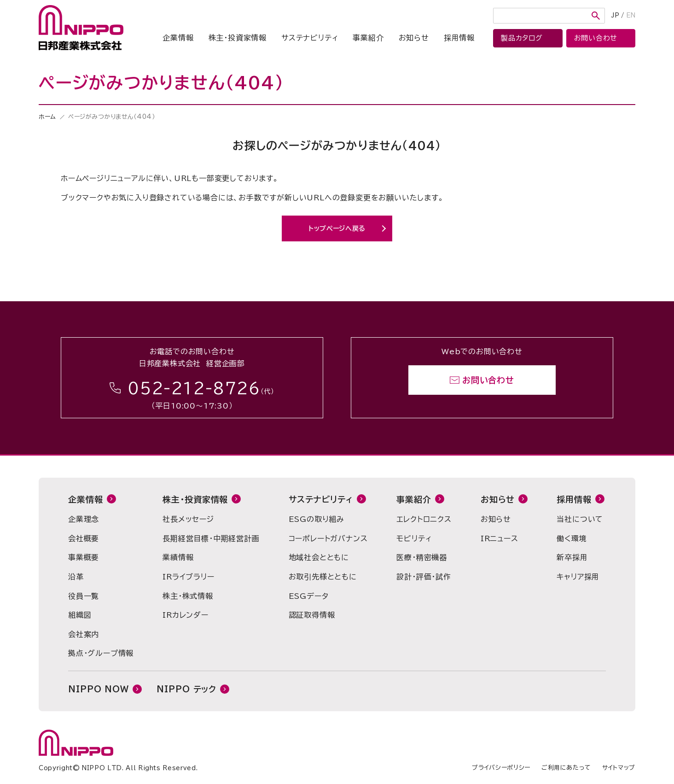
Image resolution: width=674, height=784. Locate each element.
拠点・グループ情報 (101, 653)
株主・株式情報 (188, 596)
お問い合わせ (488, 380)
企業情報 (178, 38)
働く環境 (572, 538)
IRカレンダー (186, 615)
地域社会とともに (319, 557)
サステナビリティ (310, 38)
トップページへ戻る (337, 228)
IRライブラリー (188, 577)
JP (615, 15)
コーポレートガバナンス (328, 538)
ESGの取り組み (317, 519)
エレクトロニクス (424, 519)
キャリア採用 (578, 577)
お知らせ (414, 38)
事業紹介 (368, 38)
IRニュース (500, 538)
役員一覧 (84, 596)
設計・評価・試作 (424, 577)
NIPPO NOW (99, 689)
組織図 (80, 615)
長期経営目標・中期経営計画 (211, 538)
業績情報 (178, 557)
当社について (580, 519)
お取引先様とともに (323, 577)
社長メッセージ (188, 519)
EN (631, 15)
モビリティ (414, 538)
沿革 (76, 577)
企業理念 (84, 519)
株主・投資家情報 (238, 38)
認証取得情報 (312, 615)
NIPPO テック (186, 689)
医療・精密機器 (422, 557)
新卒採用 (572, 557)
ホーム (47, 117)
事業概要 (84, 557)
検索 (596, 16)
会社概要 (84, 538)
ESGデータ (309, 596)
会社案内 (84, 634)
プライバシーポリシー (501, 768)
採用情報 (459, 38)
